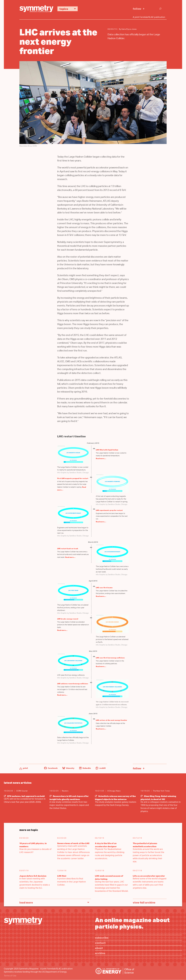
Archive (100, 953)
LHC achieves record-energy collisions (73, 684)
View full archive (144, 902)
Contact (100, 943)
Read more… (101, 458)
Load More (26, 902)
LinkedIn (85, 768)
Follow (137, 9)
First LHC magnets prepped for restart (73, 478)
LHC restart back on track (68, 548)
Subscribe (102, 938)
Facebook (51, 768)
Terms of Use (10, 976)
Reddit (101, 768)
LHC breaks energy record (68, 619)
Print (25, 768)
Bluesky (68, 768)
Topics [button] (69, 9)
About (99, 948)
